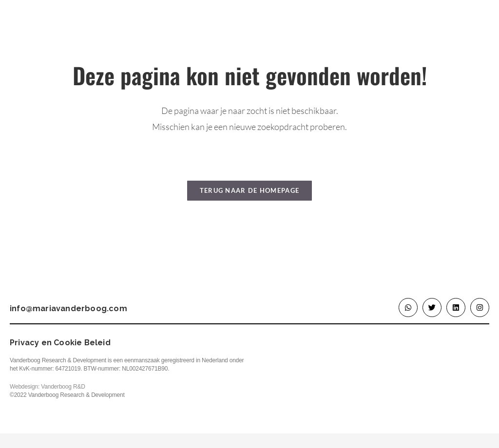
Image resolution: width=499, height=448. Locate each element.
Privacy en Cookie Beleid (60, 343)
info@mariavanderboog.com (68, 308)
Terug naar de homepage (250, 190)
